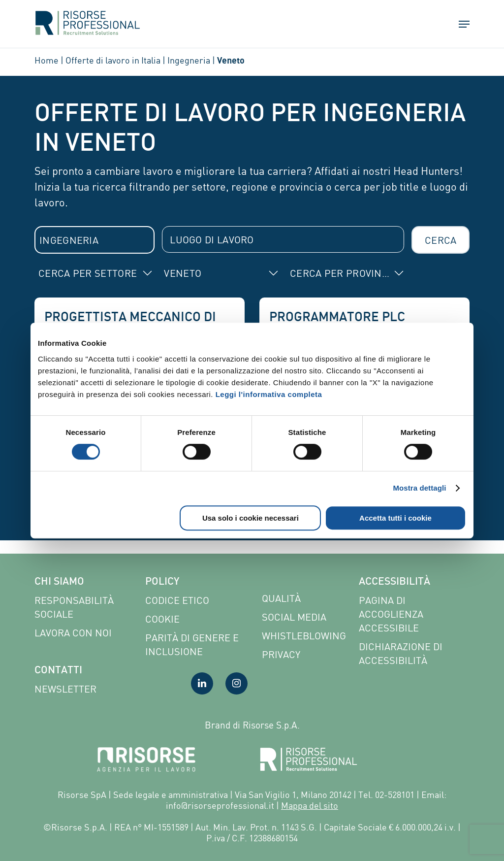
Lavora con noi (73, 633)
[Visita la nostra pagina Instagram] (236, 683)
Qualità (281, 598)
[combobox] (94, 240)
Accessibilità (394, 582)
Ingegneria (189, 60)
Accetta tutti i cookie (395, 518)
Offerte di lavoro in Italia (113, 60)
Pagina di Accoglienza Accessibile (391, 614)
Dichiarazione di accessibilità (401, 653)
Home (47, 60)
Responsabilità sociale (74, 607)
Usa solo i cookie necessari (251, 518)
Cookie (162, 619)
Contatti (58, 671)
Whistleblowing (304, 636)
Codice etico (177, 600)
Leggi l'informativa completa (269, 394)
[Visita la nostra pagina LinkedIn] (202, 683)
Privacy (281, 654)
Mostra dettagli (419, 488)
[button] (460, 27)
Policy (162, 582)
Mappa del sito (310, 805)
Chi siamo (59, 582)
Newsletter (65, 689)
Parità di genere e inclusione (192, 645)
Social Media (294, 617)
